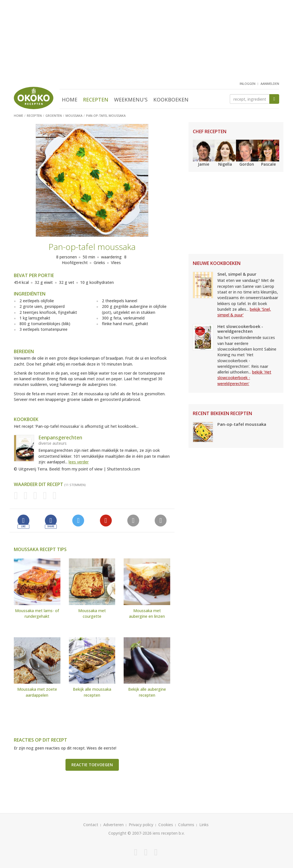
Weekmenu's (131, 100)
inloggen (248, 84)
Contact (91, 825)
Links (204, 825)
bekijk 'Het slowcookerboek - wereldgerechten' (244, 378)
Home (70, 100)
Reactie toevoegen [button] (92, 765)
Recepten (96, 100)
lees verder (79, 462)
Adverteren (113, 825)
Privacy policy (141, 825)
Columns (186, 825)
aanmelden (270, 84)
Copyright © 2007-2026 (130, 833)
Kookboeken (171, 100)
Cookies (166, 825)
